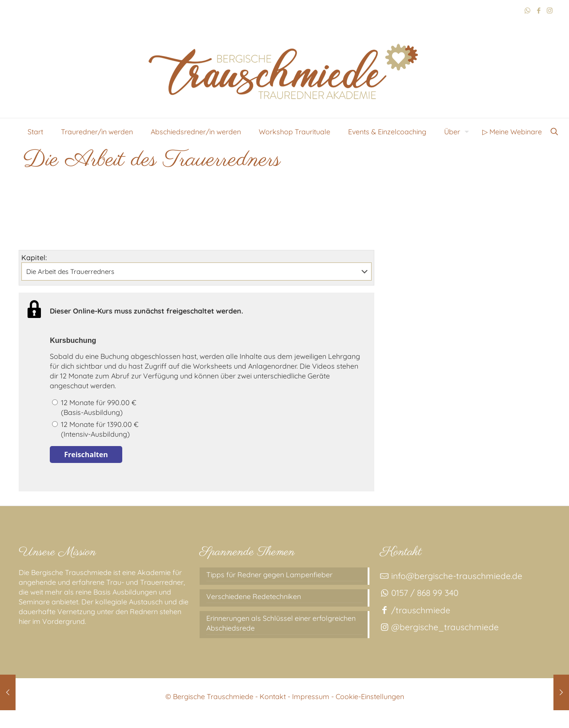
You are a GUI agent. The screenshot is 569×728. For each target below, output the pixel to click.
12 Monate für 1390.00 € (208, 429)
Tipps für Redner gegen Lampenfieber (269, 575)
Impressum (311, 696)
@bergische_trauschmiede (439, 627)
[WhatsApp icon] (527, 10)
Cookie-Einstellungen (370, 696)
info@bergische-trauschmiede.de (451, 576)
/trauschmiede (415, 610)
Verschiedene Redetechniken (254, 596)
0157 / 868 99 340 (419, 593)
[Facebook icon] (539, 10)
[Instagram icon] (550, 10)
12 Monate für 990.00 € (208, 408)
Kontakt (273, 696)
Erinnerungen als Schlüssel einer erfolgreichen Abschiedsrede (281, 623)
